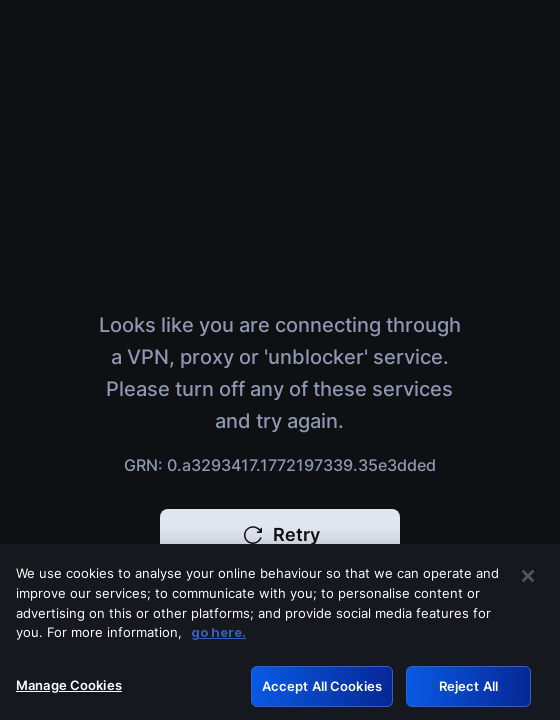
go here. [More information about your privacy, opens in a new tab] (218, 635)
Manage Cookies (69, 688)
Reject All (468, 689)
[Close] (528, 580)
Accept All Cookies (322, 689)
